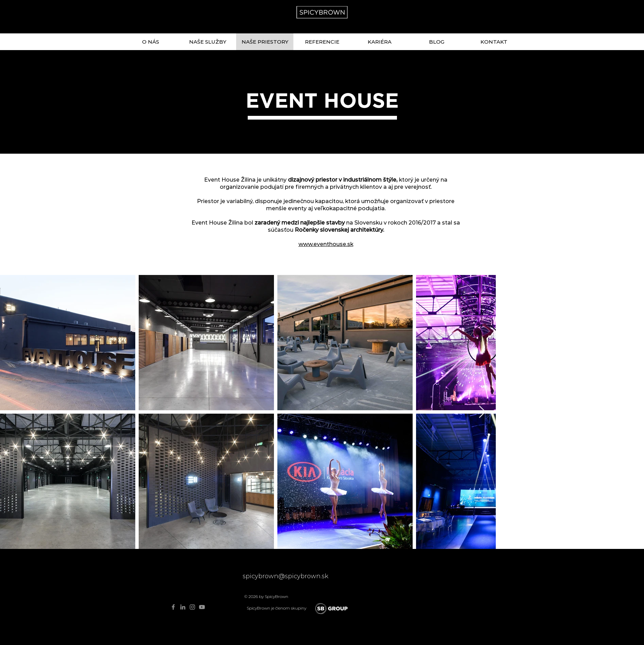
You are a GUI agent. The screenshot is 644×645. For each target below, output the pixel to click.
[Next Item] (482, 412)
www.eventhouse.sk (326, 244)
